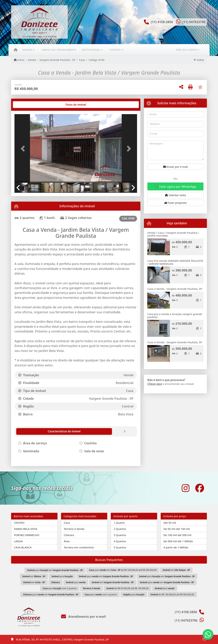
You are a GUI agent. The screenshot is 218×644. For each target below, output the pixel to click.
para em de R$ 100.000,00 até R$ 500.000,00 (123, 570)
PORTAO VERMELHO (27, 535)
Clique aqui (155, 384)
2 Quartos (120, 529)
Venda (32, 60)
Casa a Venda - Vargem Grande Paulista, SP (175, 289)
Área (67, 541)
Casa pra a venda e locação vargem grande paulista (175, 315)
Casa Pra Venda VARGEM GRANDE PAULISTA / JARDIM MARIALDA (175, 262)
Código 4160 (97, 60)
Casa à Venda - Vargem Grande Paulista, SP (175, 342)
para (62, 576)
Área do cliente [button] (186, 50)
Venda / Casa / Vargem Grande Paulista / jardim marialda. (173, 234)
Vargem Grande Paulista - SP (57, 60)
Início (19, 60)
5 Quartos (120, 547)
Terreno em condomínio (79, 547)
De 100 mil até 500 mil (177, 535)
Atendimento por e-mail (84, 617)
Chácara (69, 535)
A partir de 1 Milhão (176, 547)
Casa (82, 60)
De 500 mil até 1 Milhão (178, 541)
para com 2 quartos (60, 588)
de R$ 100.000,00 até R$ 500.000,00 (172, 595)
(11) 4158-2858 (162, 22)
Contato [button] (115, 50)
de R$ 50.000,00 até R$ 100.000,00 (128, 588)
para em (55, 570)
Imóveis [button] (27, 50)
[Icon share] (186, 488)
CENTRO (19, 523)
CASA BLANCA (23, 547)
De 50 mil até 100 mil (177, 529)
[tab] (26, 105)
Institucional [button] (91, 50)
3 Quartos (120, 535)
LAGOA (18, 541)
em (176, 570)
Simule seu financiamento (59, 50)
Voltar (199, 60)
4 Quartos (120, 541)
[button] (24, 149)
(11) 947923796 (194, 22)
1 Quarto (119, 523)
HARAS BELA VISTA (26, 529)
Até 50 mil (170, 523)
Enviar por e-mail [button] (175, 167)
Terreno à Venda (74, 529)
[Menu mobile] (16, 50)
